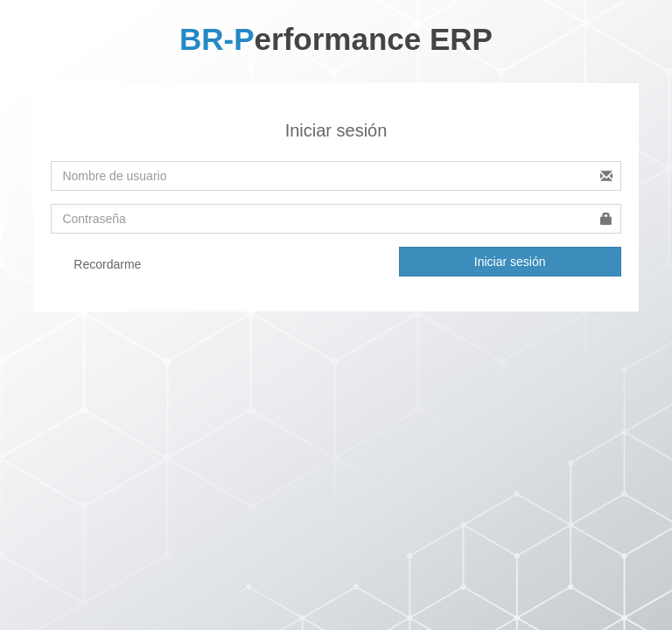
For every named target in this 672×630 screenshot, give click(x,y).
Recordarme (96, 265)
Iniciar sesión (510, 262)
